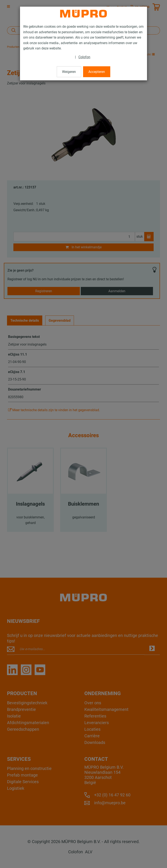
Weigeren (69, 72)
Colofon (84, 57)
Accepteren (97, 72)
